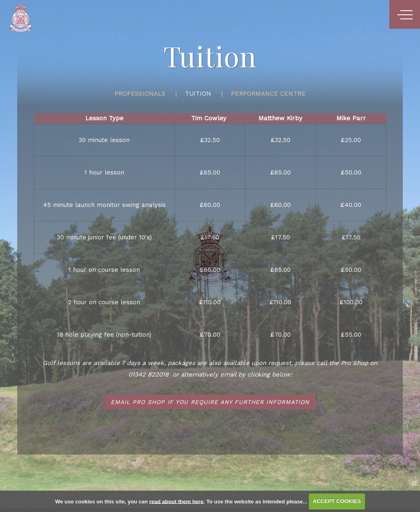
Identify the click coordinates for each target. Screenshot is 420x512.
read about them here (176, 501)
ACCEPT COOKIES (337, 501)
